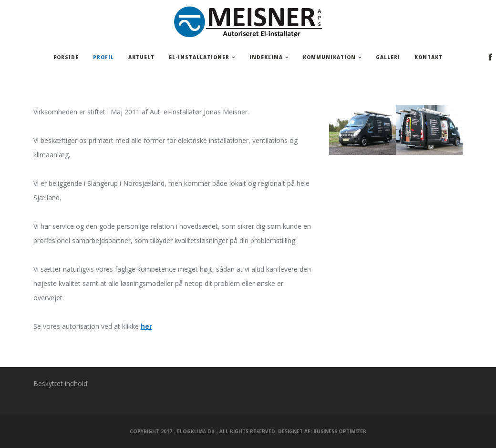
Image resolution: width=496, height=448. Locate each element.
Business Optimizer (340, 431)
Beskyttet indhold (60, 383)
